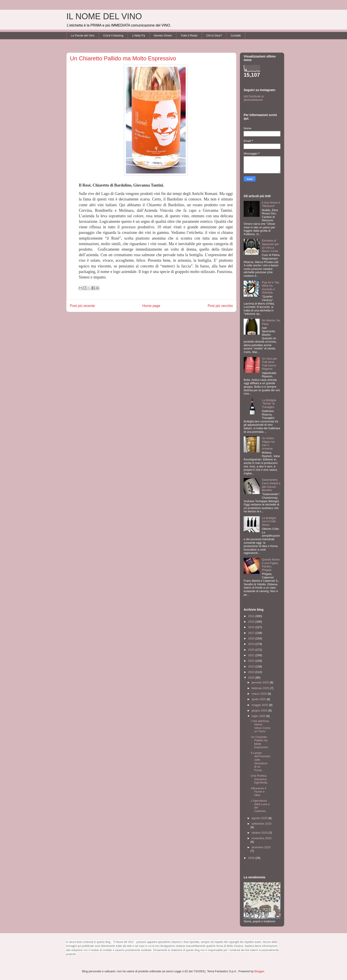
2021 (252, 655)
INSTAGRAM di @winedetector (254, 98)
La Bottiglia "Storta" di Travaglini (269, 404)
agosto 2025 (260, 818)
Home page (151, 306)
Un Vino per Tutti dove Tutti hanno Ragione (269, 364)
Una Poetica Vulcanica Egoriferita (259, 779)
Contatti (236, 35)
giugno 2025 (260, 710)
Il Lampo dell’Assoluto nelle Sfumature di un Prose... (260, 762)
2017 (252, 633)
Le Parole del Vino (83, 35)
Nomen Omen (163, 35)
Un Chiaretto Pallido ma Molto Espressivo (259, 742)
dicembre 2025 (261, 847)
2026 (252, 858)
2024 (252, 672)
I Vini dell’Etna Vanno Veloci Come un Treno (260, 726)
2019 (252, 644)
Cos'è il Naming (113, 35)
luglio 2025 (259, 716)
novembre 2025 (262, 838)
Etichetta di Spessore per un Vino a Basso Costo (270, 246)
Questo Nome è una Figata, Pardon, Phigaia (271, 565)
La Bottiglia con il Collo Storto (269, 521)
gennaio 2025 (261, 682)
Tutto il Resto (189, 35)
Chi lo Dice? (214, 35)
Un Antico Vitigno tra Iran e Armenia (268, 443)
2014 (252, 616)
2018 (252, 638)
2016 (252, 627)
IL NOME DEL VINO (104, 16)
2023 (252, 666)
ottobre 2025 (260, 833)
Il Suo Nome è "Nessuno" (271, 204)
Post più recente (82, 306)
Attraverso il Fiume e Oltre (258, 792)
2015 (252, 622)
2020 (252, 650)
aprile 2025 (259, 699)
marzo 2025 (260, 694)
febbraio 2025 (261, 688)
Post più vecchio (220, 306)
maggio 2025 (260, 705)
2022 (252, 661)
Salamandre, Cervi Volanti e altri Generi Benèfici (271, 485)
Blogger (259, 971)
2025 (252, 678)
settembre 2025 (262, 824)
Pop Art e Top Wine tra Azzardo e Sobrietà (270, 288)
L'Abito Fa (139, 35)
